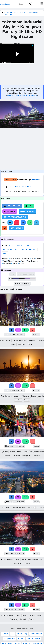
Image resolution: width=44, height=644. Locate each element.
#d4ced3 (33, 279)
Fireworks (10, 560)
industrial (12, 246)
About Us (5, 634)
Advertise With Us (34, 639)
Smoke (14, 344)
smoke (20, 246)
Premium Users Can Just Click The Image (22, 96)
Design (38, 259)
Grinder (15, 263)
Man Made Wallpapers (29, 12)
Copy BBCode (17, 228)
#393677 (16, 279)
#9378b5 (27, 279)
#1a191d (22, 279)
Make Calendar (27, 211)
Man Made (22, 344)
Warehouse (6, 263)
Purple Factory (7, 14)
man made (33, 249)
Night (24, 560)
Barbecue (34, 261)
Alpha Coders (5, 4)
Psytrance (36, 180)
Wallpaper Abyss (12, 12)
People (13, 452)
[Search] (30, 4)
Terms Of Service (36, 634)
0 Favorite (10, 211)
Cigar (10, 261)
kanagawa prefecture (10, 249)
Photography (26, 456)
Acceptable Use (9, 639)
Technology (25, 259)
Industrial (10, 615)
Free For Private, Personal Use (19, 187)
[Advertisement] (17, 149)
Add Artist (11, 180)
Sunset (33, 396)
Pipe (28, 261)
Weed (4, 261)
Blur (7, 452)
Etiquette (21, 639)
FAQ (13, 634)
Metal (33, 259)
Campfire (16, 261)
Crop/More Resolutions (15, 217)
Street (19, 452)
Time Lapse (37, 456)
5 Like (29, 206)
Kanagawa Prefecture (19, 340)
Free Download (12, 206)
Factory (30, 344)
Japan (26, 246)
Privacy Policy (22, 634)
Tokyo (23, 261)
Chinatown (16, 456)
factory (5, 253)
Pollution (21, 263)
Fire (18, 259)
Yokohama (23, 249)
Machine (13, 259)
